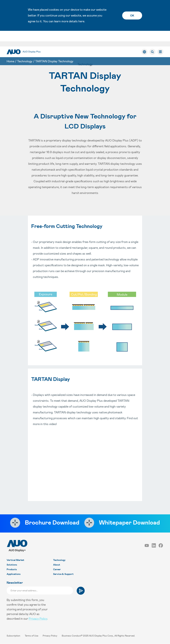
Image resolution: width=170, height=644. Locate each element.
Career (57, 569)
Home (10, 45)
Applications (14, 574)
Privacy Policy (38, 619)
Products (12, 569)
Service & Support (63, 574)
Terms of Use (32, 636)
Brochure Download (51, 522)
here (81, 21)
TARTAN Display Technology (54, 45)
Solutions (12, 565)
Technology (25, 45)
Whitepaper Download (130, 522)
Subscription (14, 636)
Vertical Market (15, 560)
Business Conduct (71, 636)
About (57, 565)
